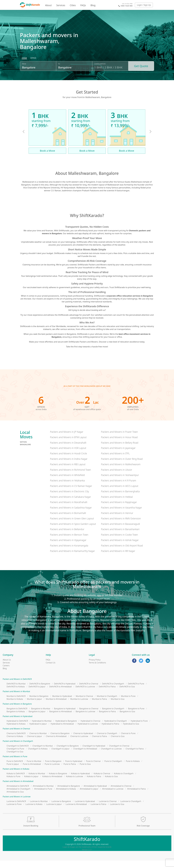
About (48, 5)
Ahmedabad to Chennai (121, 793)
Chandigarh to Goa (15, 759)
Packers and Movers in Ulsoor (117, 477)
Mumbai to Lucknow (79, 706)
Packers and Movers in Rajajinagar (119, 510)
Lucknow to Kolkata (34, 812)
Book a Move (47, 158)
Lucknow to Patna (98, 812)
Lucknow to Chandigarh (131, 809)
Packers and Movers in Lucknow (17, 804)
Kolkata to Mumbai (37, 781)
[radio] (24, 67)
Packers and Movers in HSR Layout (68, 455)
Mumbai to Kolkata (15, 706)
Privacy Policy (95, 667)
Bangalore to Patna (107, 719)
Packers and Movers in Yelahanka (67, 488)
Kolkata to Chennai (102, 781)
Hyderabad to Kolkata (16, 731)
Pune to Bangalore (53, 769)
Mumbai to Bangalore (39, 703)
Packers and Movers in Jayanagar (118, 455)
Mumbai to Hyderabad (62, 703)
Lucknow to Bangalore (61, 809)
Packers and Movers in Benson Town (69, 542)
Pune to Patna (70, 771)
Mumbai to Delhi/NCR (16, 703)
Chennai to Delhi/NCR (16, 741)
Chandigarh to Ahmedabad (85, 756)
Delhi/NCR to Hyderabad (65, 691)
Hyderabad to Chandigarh (116, 728)
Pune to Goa (85, 771)
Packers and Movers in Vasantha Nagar (121, 515)
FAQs (83, 5)
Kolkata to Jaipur (31, 784)
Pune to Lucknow (52, 771)
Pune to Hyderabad (74, 769)
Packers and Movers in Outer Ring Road (122, 466)
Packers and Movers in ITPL (115, 461)
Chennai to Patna (99, 744)
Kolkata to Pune (14, 784)
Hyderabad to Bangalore (66, 728)
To (59, 73)
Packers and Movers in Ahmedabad (18, 789)
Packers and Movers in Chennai (16, 736)
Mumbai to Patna (99, 706)
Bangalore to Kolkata (16, 719)
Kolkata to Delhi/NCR (16, 781)
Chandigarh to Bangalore (68, 753)
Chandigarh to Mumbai (43, 753)
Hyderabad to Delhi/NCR (17, 728)
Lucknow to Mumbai (39, 809)
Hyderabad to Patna (110, 731)
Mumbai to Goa (118, 706)
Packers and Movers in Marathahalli (69, 510)
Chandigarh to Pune (15, 756)
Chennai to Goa (118, 744)
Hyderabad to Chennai (90, 728)
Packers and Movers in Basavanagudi (120, 531)
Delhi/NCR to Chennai (89, 691)
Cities (73, 5)
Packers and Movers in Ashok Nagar (120, 547)
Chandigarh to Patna (135, 756)
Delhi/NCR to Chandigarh (113, 691)
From (24, 73)
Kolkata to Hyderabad (80, 781)
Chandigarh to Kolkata (38, 756)
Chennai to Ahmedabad (56, 744)
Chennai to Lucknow (79, 744)
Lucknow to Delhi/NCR (16, 809)
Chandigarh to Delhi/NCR (18, 753)
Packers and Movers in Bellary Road (120, 450)
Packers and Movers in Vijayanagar (68, 547)
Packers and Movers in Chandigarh (18, 749)
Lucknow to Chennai (108, 809)
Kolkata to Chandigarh (124, 781)
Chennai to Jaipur (34, 744)
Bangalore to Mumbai (41, 716)
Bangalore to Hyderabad (65, 716)
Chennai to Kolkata (15, 744)
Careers (6, 673)
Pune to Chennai (93, 769)
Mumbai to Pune (128, 703)
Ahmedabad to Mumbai (43, 793)
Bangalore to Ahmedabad (61, 719)
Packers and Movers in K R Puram (119, 488)
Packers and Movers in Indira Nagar (69, 466)
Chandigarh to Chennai (119, 753)
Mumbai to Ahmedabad (56, 706)
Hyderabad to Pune (139, 728)
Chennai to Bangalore (60, 741)
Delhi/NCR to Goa (127, 694)
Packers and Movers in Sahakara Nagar (70, 504)
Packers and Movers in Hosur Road (119, 445)
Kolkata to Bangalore (58, 781)
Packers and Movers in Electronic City (69, 499)
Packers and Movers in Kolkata (16, 776)
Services (61, 5)
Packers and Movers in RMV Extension (121, 526)
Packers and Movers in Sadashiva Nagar (71, 515)
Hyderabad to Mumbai (42, 728)
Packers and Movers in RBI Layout (68, 472)
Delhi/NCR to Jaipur (37, 694)
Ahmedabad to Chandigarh (18, 796)
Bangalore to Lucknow (85, 719)
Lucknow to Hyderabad (85, 809)
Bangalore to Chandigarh (113, 716)
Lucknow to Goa (117, 812)
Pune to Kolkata (133, 769)
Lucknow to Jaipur (54, 812)
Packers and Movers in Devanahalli (68, 450)
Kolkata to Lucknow (75, 784)
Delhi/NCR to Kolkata (16, 694)
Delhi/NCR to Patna (107, 694)
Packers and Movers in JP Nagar (67, 439)
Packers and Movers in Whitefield (67, 483)
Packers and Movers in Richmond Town (70, 477)
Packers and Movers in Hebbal (117, 504)
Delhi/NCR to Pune (136, 691)
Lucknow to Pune (14, 812)
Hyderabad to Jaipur (38, 731)
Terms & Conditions (97, 670)
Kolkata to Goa (111, 784)
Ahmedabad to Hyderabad (95, 793)
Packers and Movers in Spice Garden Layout (73, 531)
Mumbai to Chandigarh (107, 703)
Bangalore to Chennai (89, 716)
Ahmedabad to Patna (136, 796)
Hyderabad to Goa (131, 731)
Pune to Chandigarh (113, 769)
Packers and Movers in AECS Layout (120, 493)
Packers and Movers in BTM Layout (68, 445)
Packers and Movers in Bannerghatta (120, 499)
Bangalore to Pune (136, 716)
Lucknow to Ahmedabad (76, 812)
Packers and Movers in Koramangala (69, 553)
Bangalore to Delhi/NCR (17, 716)
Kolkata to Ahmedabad (52, 784)
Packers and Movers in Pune (15, 764)
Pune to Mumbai (34, 769)
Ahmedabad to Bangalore (69, 793)
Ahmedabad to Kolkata (66, 796)
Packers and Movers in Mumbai (16, 699)
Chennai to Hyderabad (83, 741)
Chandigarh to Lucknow (111, 756)
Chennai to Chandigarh (107, 741)
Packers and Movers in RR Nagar (118, 558)
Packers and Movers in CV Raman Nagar (71, 493)
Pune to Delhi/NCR (15, 769)
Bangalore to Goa (127, 719)
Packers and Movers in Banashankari (120, 537)
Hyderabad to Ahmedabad (62, 731)
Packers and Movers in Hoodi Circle (68, 461)
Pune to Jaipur (13, 771)
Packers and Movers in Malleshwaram (121, 472)
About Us (7, 667)
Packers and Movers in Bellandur (67, 537)
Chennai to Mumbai (38, 741)
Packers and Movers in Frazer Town (119, 439)
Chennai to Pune (128, 741)
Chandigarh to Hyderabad (94, 753)
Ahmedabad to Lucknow (113, 796)
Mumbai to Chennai (84, 703)
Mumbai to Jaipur (34, 706)
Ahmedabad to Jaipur (89, 796)
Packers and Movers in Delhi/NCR (17, 686)
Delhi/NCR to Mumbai (16, 691)
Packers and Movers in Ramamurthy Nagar (72, 558)
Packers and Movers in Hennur (117, 520)
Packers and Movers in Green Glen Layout (72, 526)
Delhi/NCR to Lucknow (85, 694)
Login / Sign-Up (144, 5)
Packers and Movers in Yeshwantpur (120, 483)
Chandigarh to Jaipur (60, 756)
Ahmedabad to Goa (15, 799)
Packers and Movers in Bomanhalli (68, 520)
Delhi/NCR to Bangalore (40, 691)
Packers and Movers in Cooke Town (119, 542)
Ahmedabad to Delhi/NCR (18, 793)
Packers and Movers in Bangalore (17, 711)
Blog (93, 5)
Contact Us (51, 670)
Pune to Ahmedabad (32, 771)
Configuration (100, 73)
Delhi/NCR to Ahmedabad (60, 694)
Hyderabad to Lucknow (88, 731)
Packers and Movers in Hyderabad (18, 724)
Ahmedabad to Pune (43, 796)
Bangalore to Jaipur (37, 719)
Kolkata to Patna (94, 784)
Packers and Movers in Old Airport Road (122, 553)
